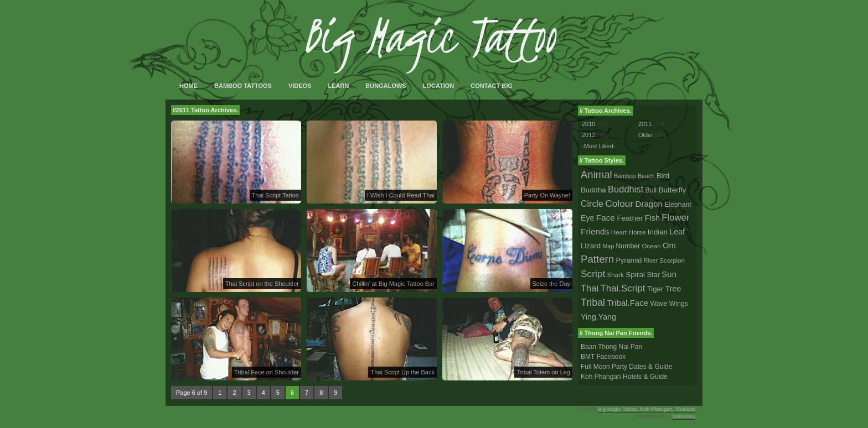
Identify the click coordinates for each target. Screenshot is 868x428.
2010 (588, 124)
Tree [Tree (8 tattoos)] (673, 289)
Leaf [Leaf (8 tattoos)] (677, 232)
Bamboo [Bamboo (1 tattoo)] (625, 176)
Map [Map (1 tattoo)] (608, 246)
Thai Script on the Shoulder (262, 284)
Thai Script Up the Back (402, 372)
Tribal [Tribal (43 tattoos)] (593, 302)
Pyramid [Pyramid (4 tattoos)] (629, 260)
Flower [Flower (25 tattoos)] (675, 218)
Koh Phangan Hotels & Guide (624, 377)
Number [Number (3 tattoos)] (628, 246)
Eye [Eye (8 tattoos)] (587, 218)
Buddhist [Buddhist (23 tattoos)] (626, 189)
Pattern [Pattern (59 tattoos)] (597, 259)
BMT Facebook (603, 357)
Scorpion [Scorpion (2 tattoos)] (672, 260)
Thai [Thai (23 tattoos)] (590, 288)
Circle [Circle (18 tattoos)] (592, 204)
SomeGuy (684, 416)
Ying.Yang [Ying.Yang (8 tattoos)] (598, 317)
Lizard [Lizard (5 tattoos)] (591, 246)
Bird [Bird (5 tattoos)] (663, 176)
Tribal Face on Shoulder (267, 372)
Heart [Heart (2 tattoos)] (619, 232)
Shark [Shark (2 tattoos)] (616, 275)
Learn (338, 86)
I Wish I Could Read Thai (401, 195)
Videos (300, 86)
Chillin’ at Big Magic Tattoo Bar (393, 284)
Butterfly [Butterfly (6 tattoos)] (672, 190)
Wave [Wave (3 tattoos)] (658, 304)
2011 (645, 124)
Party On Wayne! (547, 195)
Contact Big (492, 86)
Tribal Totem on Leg (543, 372)
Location (439, 86)
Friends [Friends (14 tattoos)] (595, 231)
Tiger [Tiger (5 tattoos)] (655, 289)
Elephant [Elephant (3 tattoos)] (678, 205)
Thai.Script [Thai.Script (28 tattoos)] (622, 288)
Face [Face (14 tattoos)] (606, 218)
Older (646, 135)
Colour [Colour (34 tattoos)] (619, 203)
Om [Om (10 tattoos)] (669, 246)
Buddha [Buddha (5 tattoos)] (593, 190)
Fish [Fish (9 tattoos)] (652, 218)
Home (188, 86)
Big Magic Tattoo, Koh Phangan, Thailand (647, 409)
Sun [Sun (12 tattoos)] (669, 274)
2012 (588, 135)
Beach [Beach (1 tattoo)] (646, 176)
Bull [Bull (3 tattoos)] (651, 190)
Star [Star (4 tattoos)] (653, 275)
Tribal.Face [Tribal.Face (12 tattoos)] (627, 303)
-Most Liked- (599, 146)
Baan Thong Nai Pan (611, 347)
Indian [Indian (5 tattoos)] (658, 232)
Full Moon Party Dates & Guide (626, 367)
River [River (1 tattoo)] (651, 260)
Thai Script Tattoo (275, 195)
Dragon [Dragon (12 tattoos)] (649, 204)
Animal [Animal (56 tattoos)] (596, 174)
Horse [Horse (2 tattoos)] (637, 232)
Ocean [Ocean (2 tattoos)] (651, 246)
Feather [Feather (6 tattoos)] (630, 218)
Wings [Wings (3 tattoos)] (679, 304)
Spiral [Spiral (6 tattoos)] (635, 275)
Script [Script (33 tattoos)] (593, 274)
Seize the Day (551, 284)
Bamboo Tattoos (243, 86)
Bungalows (386, 86)
